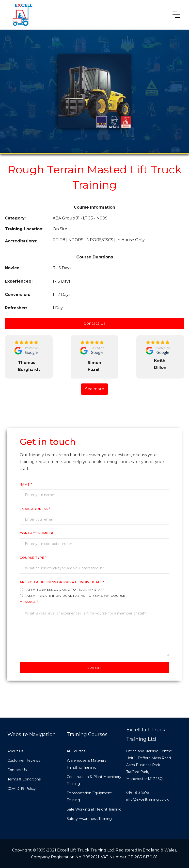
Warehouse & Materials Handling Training (87, 764)
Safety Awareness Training (89, 819)
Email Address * (35, 509)
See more (95, 389)
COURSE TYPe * (33, 558)
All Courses (76, 751)
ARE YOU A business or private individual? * (62, 582)
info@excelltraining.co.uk (147, 799)
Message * (29, 602)
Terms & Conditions (24, 779)
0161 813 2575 (138, 793)
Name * (26, 484)
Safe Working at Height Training (94, 809)
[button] (176, 15)
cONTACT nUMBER (37, 533)
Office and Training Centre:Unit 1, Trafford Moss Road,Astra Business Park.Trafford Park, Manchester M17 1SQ (149, 765)
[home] (22, 15)
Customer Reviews (24, 760)
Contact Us (94, 323)
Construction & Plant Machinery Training (94, 780)
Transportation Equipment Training (89, 796)
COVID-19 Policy (22, 789)
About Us (15, 751)
